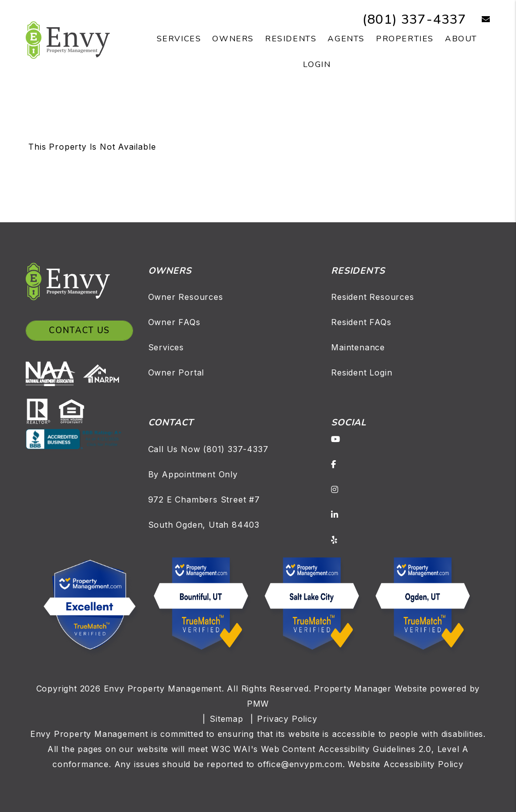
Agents (346, 39)
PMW (258, 704)
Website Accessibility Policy (405, 764)
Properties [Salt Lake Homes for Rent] (405, 39)
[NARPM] (103, 372)
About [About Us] (461, 39)
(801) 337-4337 (414, 19)
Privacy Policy (287, 719)
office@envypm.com (300, 764)
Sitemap (227, 719)
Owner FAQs (174, 322)
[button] (478, 20)
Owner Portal (176, 372)
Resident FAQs (361, 322)
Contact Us (79, 330)
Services (166, 347)
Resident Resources (372, 297)
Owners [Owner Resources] (233, 39)
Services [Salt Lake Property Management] (179, 39)
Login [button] (317, 65)
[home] (68, 39)
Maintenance (358, 347)
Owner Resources (186, 297)
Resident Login (362, 372)
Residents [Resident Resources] (291, 39)
